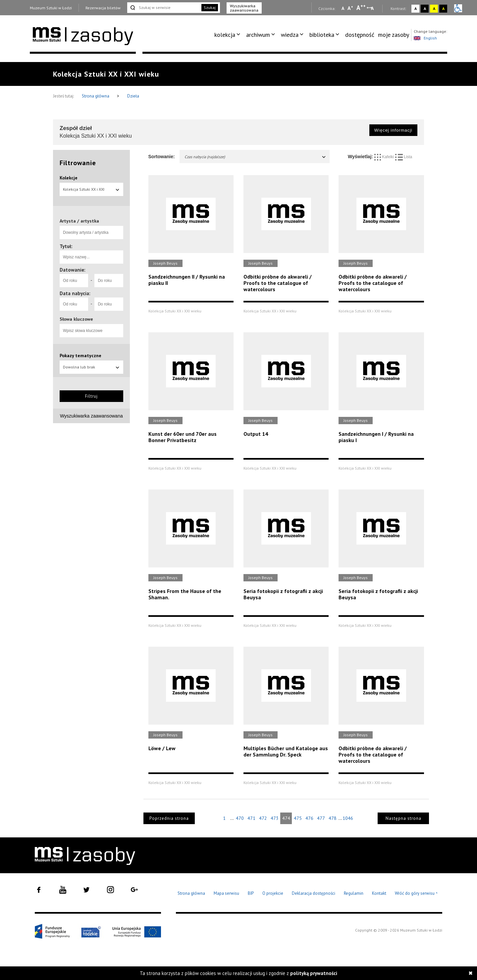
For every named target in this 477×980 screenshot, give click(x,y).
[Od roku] (74, 281)
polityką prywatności (314, 973)
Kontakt (379, 893)
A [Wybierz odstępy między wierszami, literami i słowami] (373, 8)
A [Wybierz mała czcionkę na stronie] (343, 8)
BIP (251, 893)
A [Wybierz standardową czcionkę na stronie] (350, 8)
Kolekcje (69, 178)
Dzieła (133, 96)
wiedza (290, 35)
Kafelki (385, 157)
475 (298, 818)
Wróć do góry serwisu (416, 894)
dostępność (360, 35)
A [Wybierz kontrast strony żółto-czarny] (434, 8)
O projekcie (273, 893)
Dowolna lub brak (91, 367)
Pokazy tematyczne (80, 356)
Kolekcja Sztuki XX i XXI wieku (91, 191)
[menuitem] (228, 35)
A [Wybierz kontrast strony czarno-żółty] (443, 8)
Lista (404, 157)
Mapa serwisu (226, 893)
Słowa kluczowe (76, 319)
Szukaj (210, 7)
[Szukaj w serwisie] (164, 8)
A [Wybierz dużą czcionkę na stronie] (361, 8)
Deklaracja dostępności (314, 893)
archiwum (258, 35)
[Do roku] (109, 281)
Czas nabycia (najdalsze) (256, 157)
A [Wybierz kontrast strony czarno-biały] (425, 8)
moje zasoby (394, 35)
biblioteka (322, 35)
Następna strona (403, 818)
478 (333, 818)
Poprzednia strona (169, 818)
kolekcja (225, 35)
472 (263, 818)
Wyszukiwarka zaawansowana (244, 8)
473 (275, 818)
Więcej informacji (393, 130)
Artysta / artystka (79, 221)
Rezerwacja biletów (103, 8)
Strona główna (96, 96)
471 (251, 818)
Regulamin (354, 893)
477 (321, 818)
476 (309, 818)
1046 (348, 818)
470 (240, 818)
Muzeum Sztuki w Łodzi (51, 8)
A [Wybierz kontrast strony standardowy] (416, 8)
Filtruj (91, 396)
